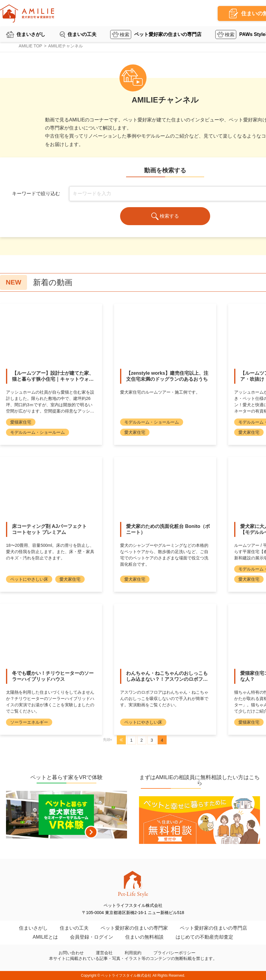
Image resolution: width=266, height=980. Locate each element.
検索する (165, 216)
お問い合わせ (71, 953)
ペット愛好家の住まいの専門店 (168, 34)
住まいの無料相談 (144, 937)
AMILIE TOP (30, 46)
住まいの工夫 (82, 34)
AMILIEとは (45, 937)
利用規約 (133, 953)
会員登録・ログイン (92, 937)
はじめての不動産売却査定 (204, 937)
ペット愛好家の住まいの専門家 (134, 928)
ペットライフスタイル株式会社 (126, 976)
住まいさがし (31, 34)
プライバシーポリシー (174, 953)
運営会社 (104, 953)
